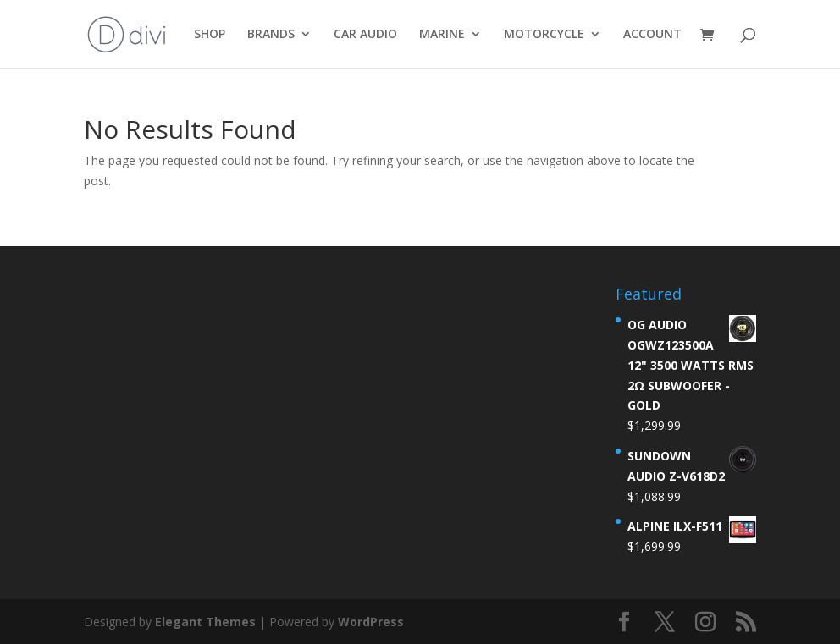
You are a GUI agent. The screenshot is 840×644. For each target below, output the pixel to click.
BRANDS (271, 35)
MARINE (442, 35)
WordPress (371, 622)
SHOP (210, 35)
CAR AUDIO (365, 35)
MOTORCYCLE (544, 35)
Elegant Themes (205, 622)
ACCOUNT (652, 35)
